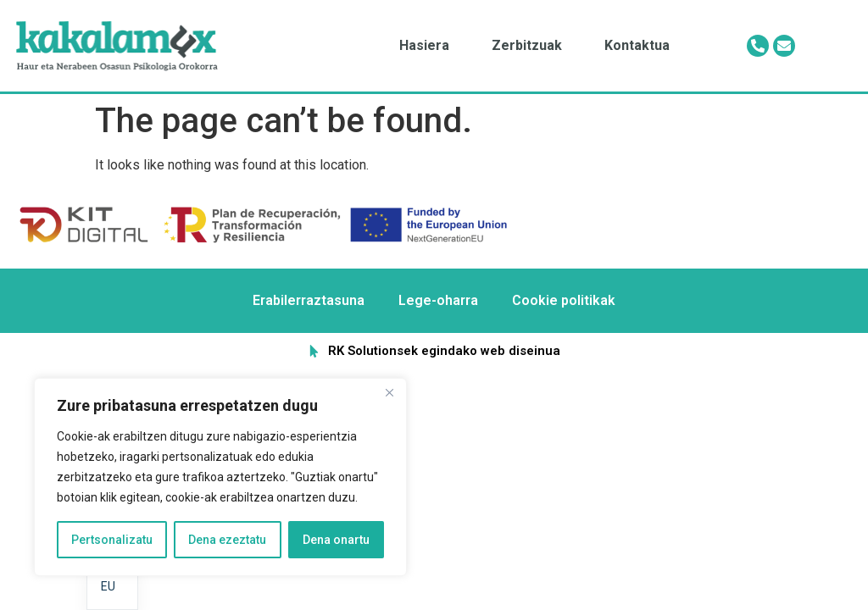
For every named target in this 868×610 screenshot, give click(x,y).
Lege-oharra (438, 300)
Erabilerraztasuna (309, 300)
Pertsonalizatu (112, 540)
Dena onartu (336, 540)
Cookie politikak (564, 300)
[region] (220, 477)
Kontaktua (637, 45)
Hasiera (424, 45)
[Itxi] (389, 392)
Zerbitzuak (527, 45)
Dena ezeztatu (227, 540)
